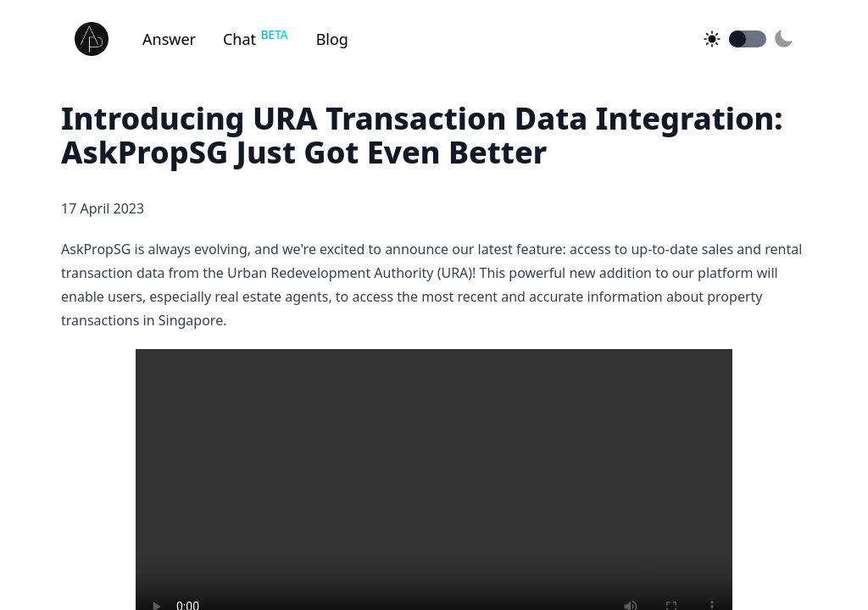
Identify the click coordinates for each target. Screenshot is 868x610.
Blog (332, 39)
